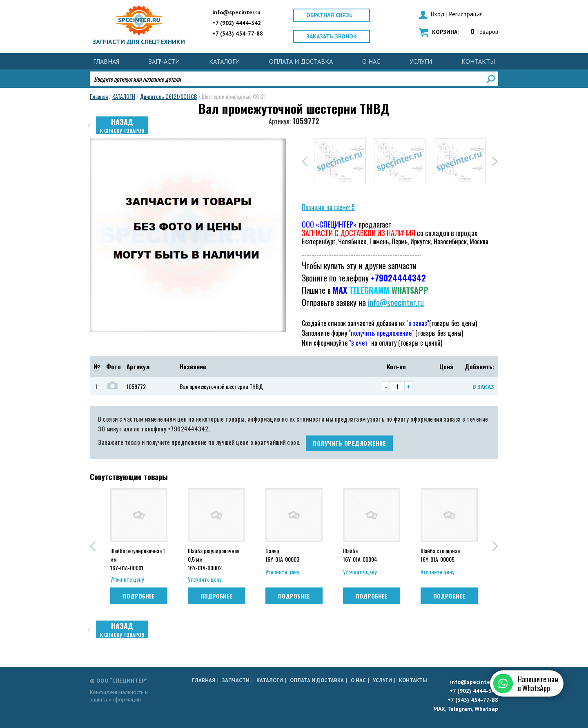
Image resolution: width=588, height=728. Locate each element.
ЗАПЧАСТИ (164, 61)
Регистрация (466, 14)
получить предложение (349, 443)
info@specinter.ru (236, 12)
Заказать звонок (332, 36)
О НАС (371, 61)
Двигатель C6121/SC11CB (168, 96)
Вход (438, 14)
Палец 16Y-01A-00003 (282, 555)
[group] (340, 161)
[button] (305, 161)
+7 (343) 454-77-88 (238, 33)
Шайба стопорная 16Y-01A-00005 (440, 555)
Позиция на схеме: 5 (328, 207)
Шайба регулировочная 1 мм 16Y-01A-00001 (138, 558)
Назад (122, 125)
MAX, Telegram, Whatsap (466, 709)
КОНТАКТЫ (478, 61)
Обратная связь (329, 15)
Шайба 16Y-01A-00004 (360, 555)
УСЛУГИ (421, 61)
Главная (106, 61)
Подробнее (139, 596)
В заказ (483, 387)
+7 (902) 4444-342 (237, 23)
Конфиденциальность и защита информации (119, 696)
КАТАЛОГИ (224, 61)
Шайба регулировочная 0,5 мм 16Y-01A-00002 (214, 558)
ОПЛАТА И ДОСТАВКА (301, 61)
